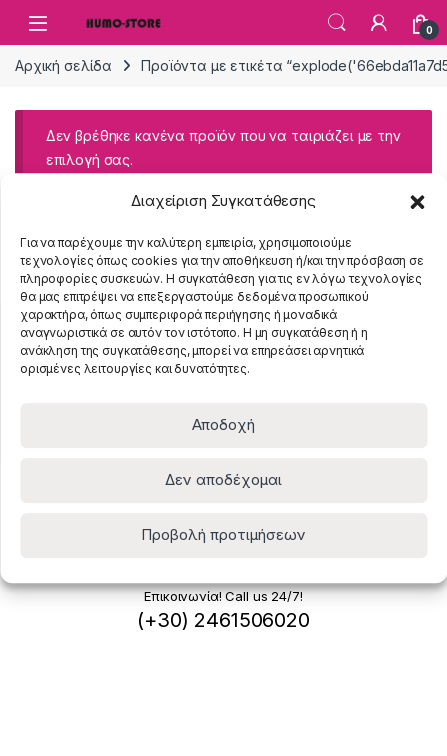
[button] (417, 201)
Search (337, 23)
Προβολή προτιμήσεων (223, 534)
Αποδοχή (223, 424)
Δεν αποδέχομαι (223, 479)
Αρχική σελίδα (63, 65)
